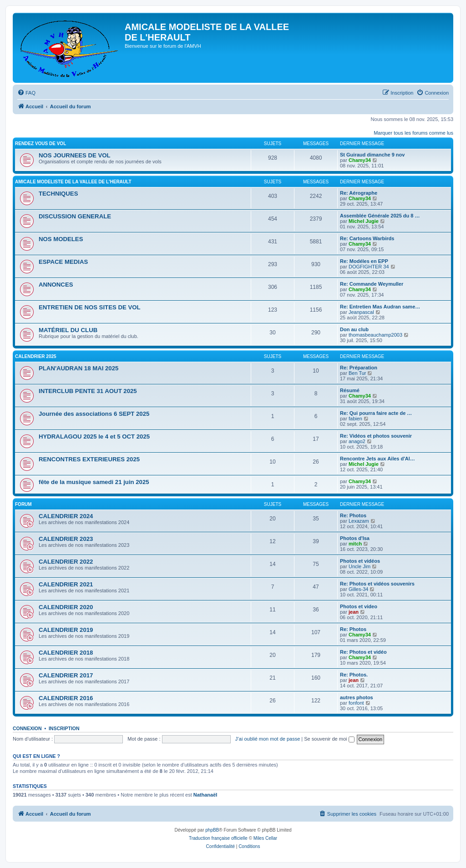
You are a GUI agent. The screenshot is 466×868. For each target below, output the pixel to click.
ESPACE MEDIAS (63, 262)
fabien (355, 419)
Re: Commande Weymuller (372, 284)
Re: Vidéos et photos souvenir (376, 436)
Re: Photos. (354, 675)
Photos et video (359, 606)
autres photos (357, 697)
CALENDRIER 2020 (66, 607)
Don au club (354, 329)
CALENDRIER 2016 (66, 698)
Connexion (27, 728)
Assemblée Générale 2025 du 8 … (380, 216)
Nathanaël (205, 795)
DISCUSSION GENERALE (75, 216)
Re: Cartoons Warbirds (367, 238)
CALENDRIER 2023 (66, 539)
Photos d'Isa (355, 538)
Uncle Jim (360, 566)
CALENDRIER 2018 (66, 653)
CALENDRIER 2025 (36, 356)
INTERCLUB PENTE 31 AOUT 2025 (88, 391)
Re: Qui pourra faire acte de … (376, 413)
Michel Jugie (364, 221)
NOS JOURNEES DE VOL (75, 155)
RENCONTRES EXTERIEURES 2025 (89, 459)
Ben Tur (357, 373)
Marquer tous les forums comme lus (413, 133)
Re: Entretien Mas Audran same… (380, 307)
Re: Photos (353, 515)
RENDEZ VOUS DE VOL (41, 144)
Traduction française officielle (218, 838)
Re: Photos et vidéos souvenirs (377, 584)
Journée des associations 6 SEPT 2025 (94, 414)
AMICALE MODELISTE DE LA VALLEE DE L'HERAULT (73, 182)
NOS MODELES (61, 239)
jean (354, 612)
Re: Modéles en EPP (364, 261)
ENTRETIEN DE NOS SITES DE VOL (90, 307)
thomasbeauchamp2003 (375, 335)
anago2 (357, 441)
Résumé (350, 390)
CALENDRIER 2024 (66, 516)
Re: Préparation (359, 368)
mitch (355, 544)
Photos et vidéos (360, 561)
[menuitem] (26, 93)
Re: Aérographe (359, 193)
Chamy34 (360, 160)
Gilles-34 (358, 589)
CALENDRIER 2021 (66, 584)
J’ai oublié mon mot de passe (268, 739)
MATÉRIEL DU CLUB (68, 330)
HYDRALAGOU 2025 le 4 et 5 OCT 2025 (94, 437)
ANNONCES (56, 285)
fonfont (356, 703)
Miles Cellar (265, 838)
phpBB (212, 830)
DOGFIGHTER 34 (369, 267)
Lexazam (359, 521)
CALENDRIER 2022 (66, 562)
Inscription (64, 728)
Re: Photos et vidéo (363, 652)
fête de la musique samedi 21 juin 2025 (94, 482)
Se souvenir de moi (329, 739)
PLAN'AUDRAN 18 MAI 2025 (79, 368)
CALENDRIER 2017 (66, 675)
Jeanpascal (361, 312)
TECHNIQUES (58, 194)
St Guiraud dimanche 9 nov (372, 155)
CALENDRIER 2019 (66, 630)
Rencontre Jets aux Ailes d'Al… (377, 459)
